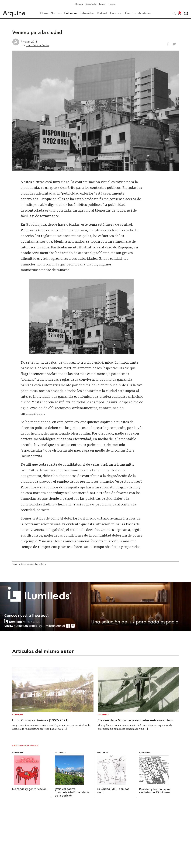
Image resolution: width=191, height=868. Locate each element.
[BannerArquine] (95, 630)
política (42, 564)
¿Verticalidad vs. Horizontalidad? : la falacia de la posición (72, 793)
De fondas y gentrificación (29, 789)
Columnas (18, 715)
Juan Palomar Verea (38, 45)
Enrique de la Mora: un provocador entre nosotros (135, 721)
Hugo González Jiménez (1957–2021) (40, 721)
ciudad (21, 564)
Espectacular (31, 564)
